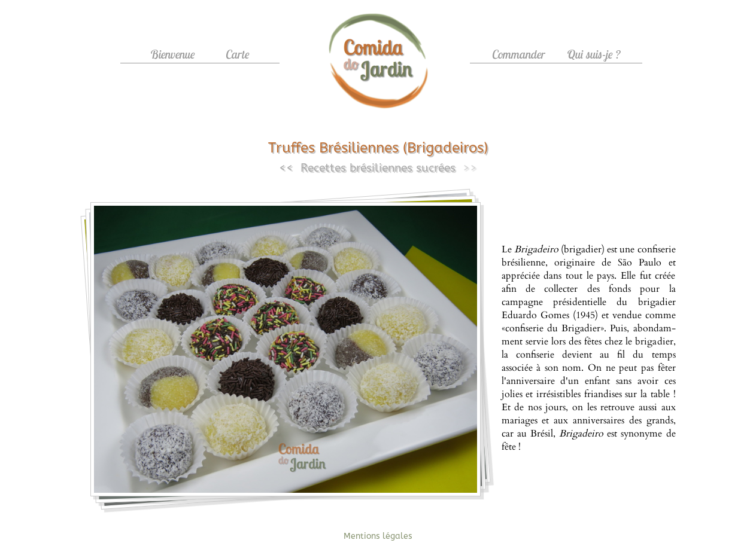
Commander (519, 54)
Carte (238, 54)
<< (286, 168)
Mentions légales (378, 536)
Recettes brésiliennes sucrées (378, 168)
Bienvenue (173, 54)
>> (470, 168)
